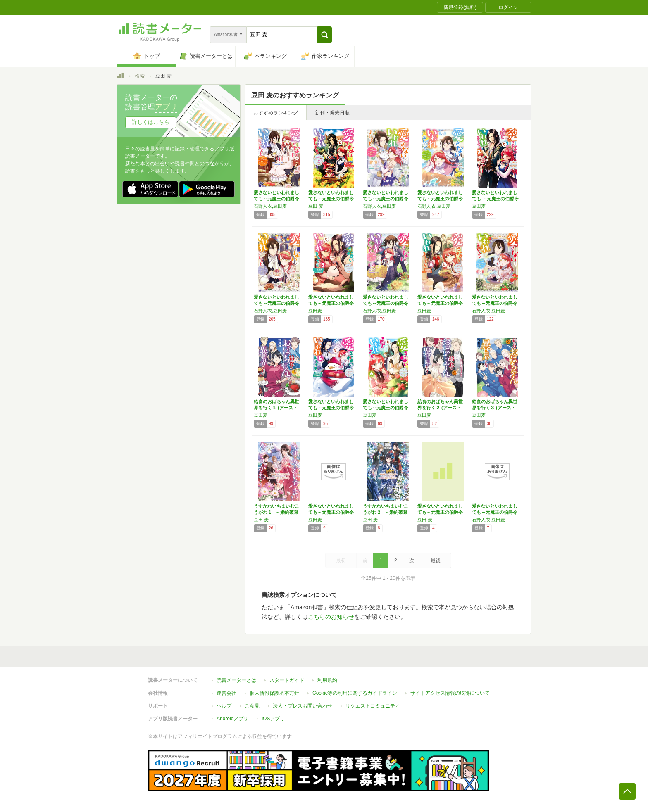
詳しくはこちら (151, 122)
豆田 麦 (316, 206)
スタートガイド (287, 680)
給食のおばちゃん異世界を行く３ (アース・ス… (495, 408)
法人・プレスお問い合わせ (303, 706)
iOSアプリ (273, 719)
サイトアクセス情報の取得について (450, 693)
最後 (436, 560)
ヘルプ (224, 706)
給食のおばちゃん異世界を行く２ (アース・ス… (440, 408)
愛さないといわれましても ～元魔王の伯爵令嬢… (495, 199)
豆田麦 (479, 206)
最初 (341, 560)
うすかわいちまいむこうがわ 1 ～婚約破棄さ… (276, 512)
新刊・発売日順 (332, 113)
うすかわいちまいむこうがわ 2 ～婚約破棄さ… (386, 512)
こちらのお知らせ (331, 617)
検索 (140, 76)
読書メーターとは (236, 680)
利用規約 (327, 680)
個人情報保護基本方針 (274, 693)
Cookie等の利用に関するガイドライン (355, 693)
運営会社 (226, 693)
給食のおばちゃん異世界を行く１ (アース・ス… (276, 408)
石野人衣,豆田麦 (270, 206)
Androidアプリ (232, 719)
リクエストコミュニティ (373, 706)
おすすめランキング (276, 113)
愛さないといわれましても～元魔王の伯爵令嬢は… (276, 199)
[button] (325, 35)
